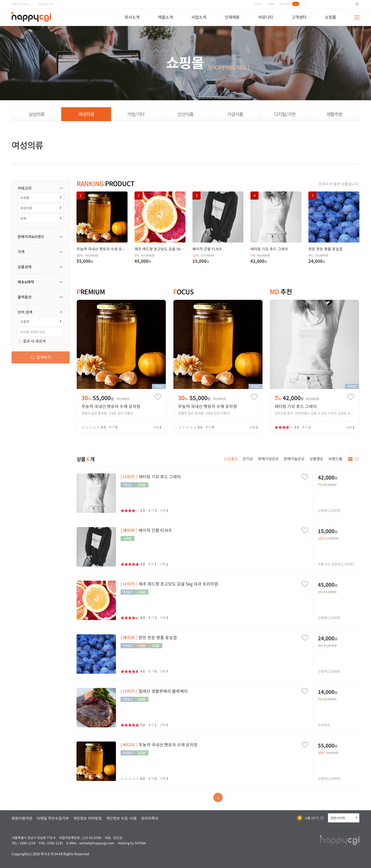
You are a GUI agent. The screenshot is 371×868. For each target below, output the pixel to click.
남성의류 (37, 114)
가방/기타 (136, 114)
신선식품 (185, 114)
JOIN (271, 4)
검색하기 (41, 357)
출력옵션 (41, 297)
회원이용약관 (22, 818)
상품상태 (41, 267)
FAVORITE (45, 4)
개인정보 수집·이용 (121, 818)
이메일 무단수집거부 (53, 818)
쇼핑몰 (330, 17)
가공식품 (235, 114)
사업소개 (199, 17)
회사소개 (132, 17)
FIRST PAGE (20, 4)
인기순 (248, 459)
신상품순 (231, 459)
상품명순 (317, 459)
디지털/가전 (285, 114)
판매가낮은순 (269, 459)
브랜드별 (335, 459)
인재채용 (232, 17)
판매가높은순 (294, 459)
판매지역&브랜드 (41, 236)
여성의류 (86, 114)
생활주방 (334, 114)
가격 (41, 252)
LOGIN (257, 4)
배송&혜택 (41, 282)
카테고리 (41, 188)
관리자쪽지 (150, 818)
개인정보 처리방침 (87, 818)
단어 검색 (41, 312)
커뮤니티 (265, 17)
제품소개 (165, 17)
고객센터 (299, 17)
